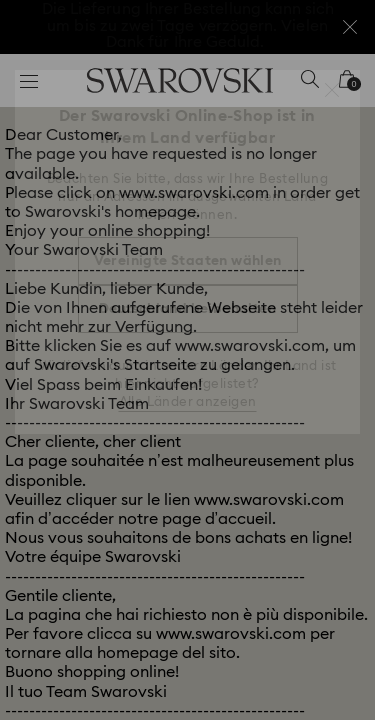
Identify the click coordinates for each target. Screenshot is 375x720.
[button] (332, 90)
